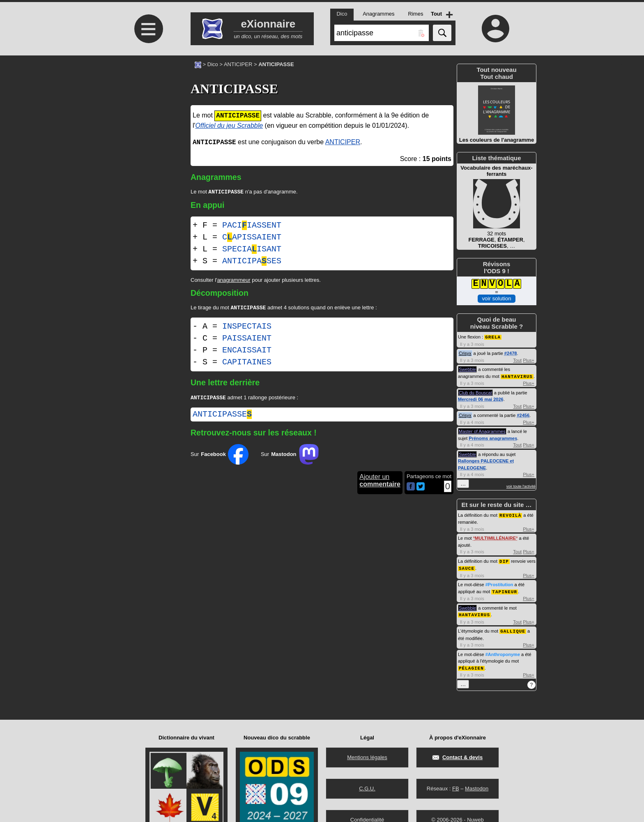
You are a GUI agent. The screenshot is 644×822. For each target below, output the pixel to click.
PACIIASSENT (252, 226)
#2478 (511, 353)
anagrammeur (234, 281)
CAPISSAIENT (252, 238)
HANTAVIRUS (517, 376)
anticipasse (222, 417)
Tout (517, 360)
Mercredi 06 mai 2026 (481, 398)
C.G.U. (367, 789)
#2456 (523, 414)
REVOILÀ (510, 514)
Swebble (467, 369)
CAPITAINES (247, 364)
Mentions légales (367, 757)
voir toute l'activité (521, 486)
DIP (504, 560)
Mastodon (477, 789)
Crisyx (465, 353)
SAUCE (467, 566)
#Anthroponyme (503, 651)
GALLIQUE (513, 628)
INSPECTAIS (247, 328)
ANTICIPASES (252, 262)
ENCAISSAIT (247, 352)
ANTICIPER (238, 64)
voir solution (496, 298)
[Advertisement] (147, 124)
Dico (213, 64)
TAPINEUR (505, 589)
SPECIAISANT (252, 250)
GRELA (493, 337)
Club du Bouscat (475, 392)
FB (456, 789)
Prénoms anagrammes (493, 437)
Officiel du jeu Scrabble (229, 125)
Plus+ (529, 360)
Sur (220, 457)
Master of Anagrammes (482, 431)
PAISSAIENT (247, 340)
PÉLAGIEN (471, 664)
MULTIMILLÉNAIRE (495, 537)
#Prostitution (499, 583)
